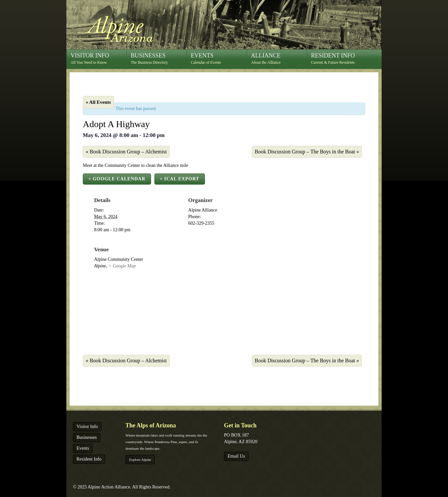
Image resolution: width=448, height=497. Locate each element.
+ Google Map (122, 266)
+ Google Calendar (117, 179)
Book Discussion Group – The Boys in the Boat (307, 152)
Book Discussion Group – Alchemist (126, 152)
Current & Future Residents (339, 58)
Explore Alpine (140, 460)
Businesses (87, 437)
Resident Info (89, 459)
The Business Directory (159, 58)
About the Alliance (279, 58)
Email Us (236, 456)
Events (83, 448)
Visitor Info (87, 427)
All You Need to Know (99, 58)
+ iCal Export (180, 179)
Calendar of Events (219, 58)
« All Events (98, 102)
